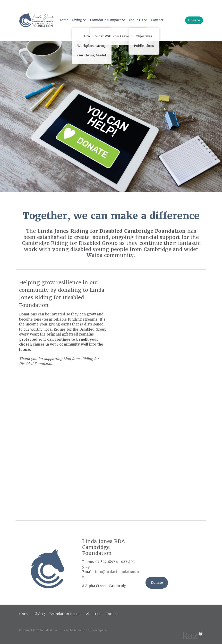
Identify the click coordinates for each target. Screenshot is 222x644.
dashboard (53, 630)
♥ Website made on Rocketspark (85, 630)
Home (63, 20)
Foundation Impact (108, 20)
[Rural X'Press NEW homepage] (37, 20)
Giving (79, 20)
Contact (157, 20)
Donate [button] (157, 583)
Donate (194, 20)
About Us (138, 20)
